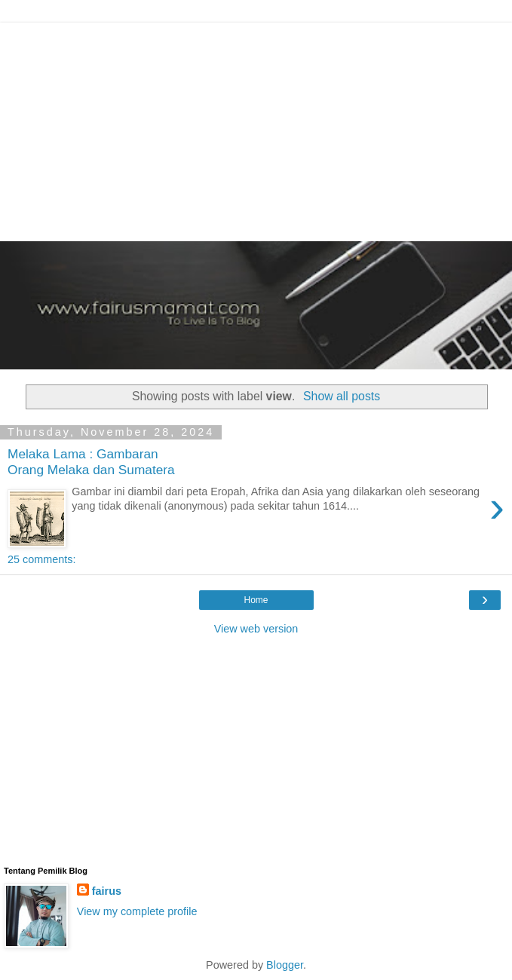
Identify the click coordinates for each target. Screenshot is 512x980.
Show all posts (342, 396)
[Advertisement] (256, 128)
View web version (256, 629)
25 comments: (41, 559)
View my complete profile (137, 911)
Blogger (285, 965)
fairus (107, 891)
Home (256, 600)
